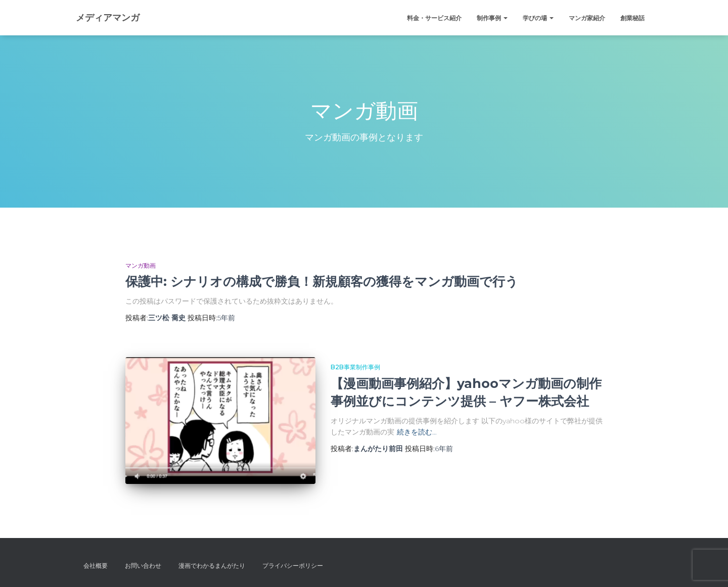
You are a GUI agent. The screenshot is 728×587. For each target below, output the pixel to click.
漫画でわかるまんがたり (212, 566)
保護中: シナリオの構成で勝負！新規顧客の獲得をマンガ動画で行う (322, 281)
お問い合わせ (143, 566)
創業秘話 (632, 18)
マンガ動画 (141, 265)
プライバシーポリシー (293, 566)
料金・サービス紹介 (434, 18)
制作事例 (492, 18)
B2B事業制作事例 (355, 367)
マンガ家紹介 (587, 18)
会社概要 (96, 566)
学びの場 (538, 18)
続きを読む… (417, 432)
